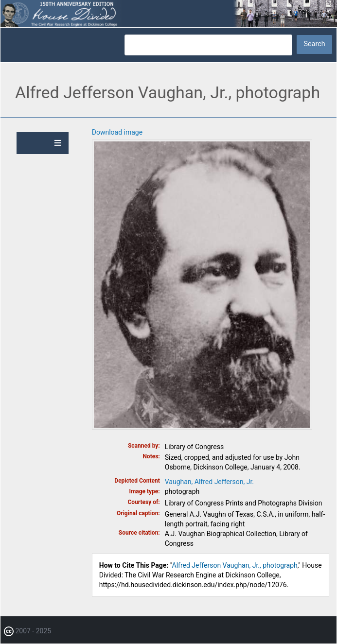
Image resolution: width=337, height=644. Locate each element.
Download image (117, 132)
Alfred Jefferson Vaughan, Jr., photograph (235, 565)
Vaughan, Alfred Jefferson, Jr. (209, 482)
